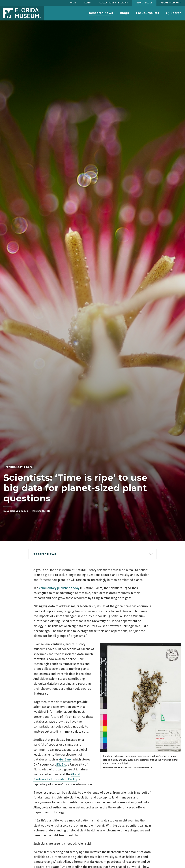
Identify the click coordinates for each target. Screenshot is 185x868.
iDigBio (61, 764)
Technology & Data (19, 467)
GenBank (65, 759)
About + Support (171, 3)
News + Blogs (144, 3)
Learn (88, 3)
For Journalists (148, 13)
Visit (73, 3)
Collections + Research (114, 3)
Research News (101, 13)
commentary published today (59, 588)
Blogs (124, 13)
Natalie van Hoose (17, 511)
